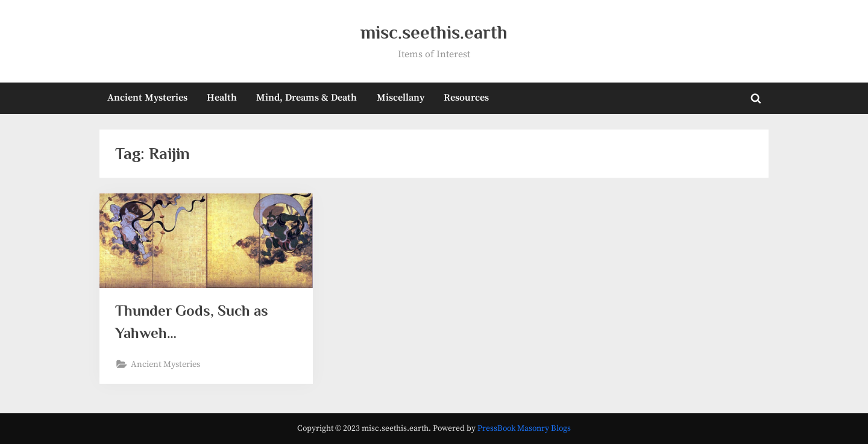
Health (222, 98)
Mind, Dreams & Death (307, 98)
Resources (466, 98)
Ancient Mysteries (147, 98)
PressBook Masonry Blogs (524, 429)
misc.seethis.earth (434, 32)
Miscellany (401, 98)
